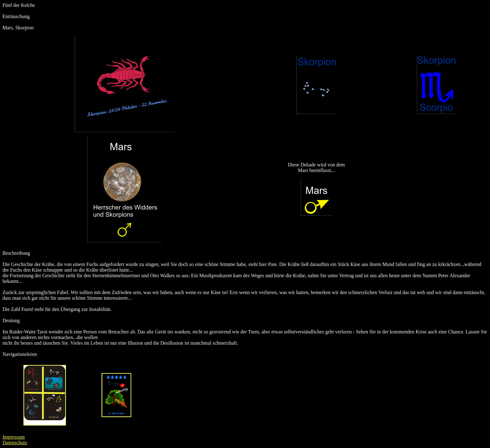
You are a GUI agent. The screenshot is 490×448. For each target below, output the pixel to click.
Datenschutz (15, 443)
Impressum (14, 437)
